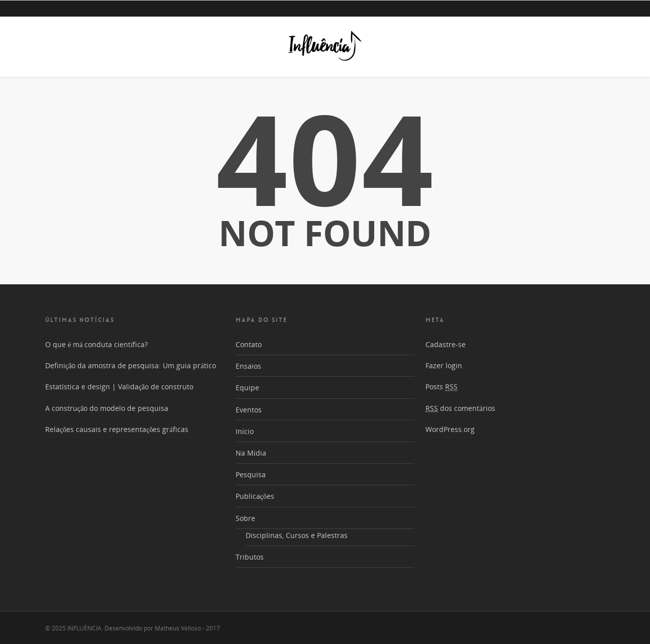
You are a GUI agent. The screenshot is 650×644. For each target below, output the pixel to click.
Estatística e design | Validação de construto (119, 387)
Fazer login (444, 365)
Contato (249, 344)
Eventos (249, 410)
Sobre (245, 518)
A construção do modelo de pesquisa (107, 408)
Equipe (247, 388)
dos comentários (460, 408)
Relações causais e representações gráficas (117, 429)
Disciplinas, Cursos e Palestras (297, 535)
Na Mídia (251, 453)
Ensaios (248, 366)
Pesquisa (251, 474)
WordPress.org (450, 429)
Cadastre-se (446, 344)
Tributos (250, 557)
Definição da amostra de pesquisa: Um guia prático (131, 365)
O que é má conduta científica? (96, 344)
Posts (442, 387)
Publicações (255, 496)
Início (245, 431)
